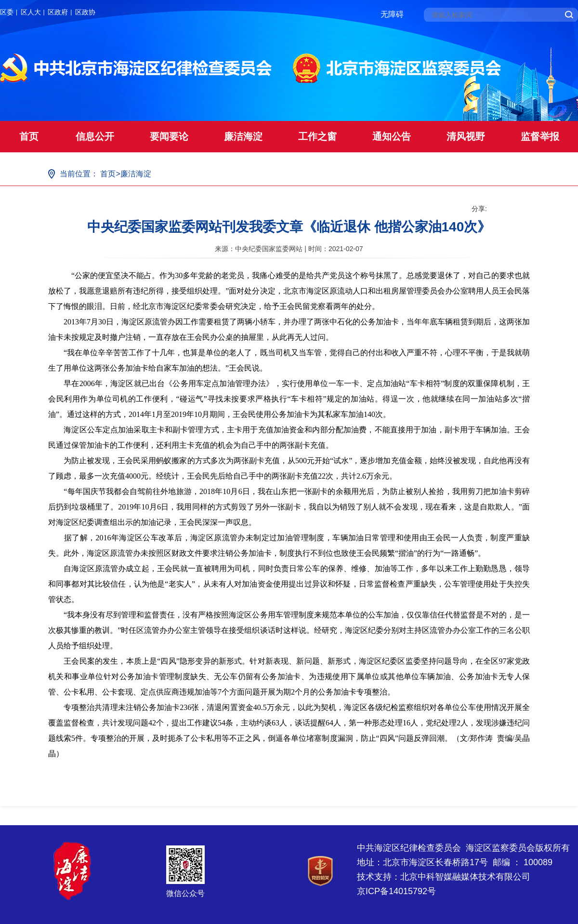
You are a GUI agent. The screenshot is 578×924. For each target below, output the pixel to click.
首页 (29, 136)
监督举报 (540, 136)
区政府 (58, 12)
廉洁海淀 (243, 136)
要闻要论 (169, 136)
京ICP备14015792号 (396, 891)
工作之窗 (317, 136)
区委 (7, 12)
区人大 (31, 12)
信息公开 (95, 136)
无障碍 (392, 14)
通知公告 (392, 136)
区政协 (85, 12)
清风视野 (466, 136)
